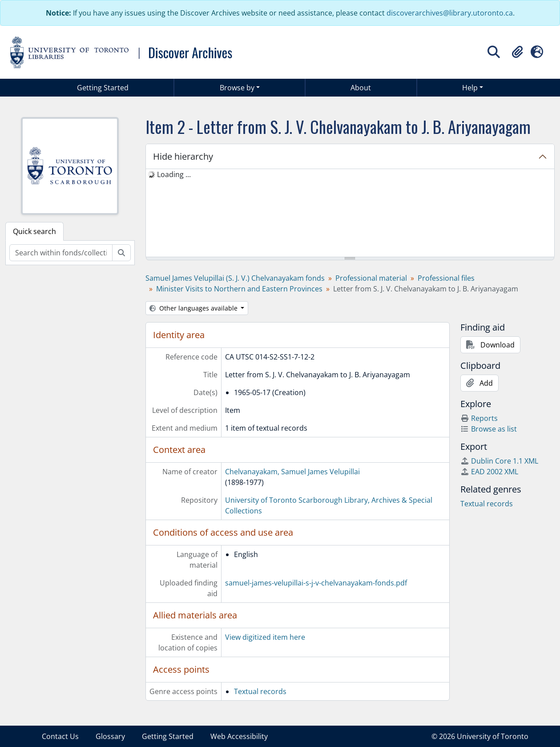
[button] (517, 52)
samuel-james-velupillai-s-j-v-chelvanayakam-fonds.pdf (316, 583)
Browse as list (489, 429)
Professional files (446, 278)
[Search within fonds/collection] (61, 253)
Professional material (371, 278)
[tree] (350, 214)
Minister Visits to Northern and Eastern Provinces (239, 289)
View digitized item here (265, 637)
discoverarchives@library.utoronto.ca (450, 13)
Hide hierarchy (183, 156)
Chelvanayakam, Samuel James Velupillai (292, 472)
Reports (479, 418)
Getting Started (103, 88)
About (361, 88)
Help (470, 88)
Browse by (237, 88)
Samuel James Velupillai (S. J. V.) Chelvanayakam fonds (235, 278)
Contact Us (60, 736)
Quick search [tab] (34, 231)
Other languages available (194, 308)
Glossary (110, 736)
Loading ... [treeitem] (174, 174)
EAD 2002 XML (489, 472)
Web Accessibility (239, 736)
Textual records (260, 691)
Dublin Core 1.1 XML (499, 461)
